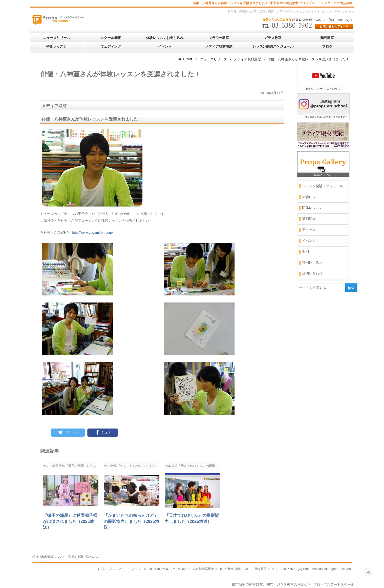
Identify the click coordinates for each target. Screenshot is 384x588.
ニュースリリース (57, 38)
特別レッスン (57, 46)
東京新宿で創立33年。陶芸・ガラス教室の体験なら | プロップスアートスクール (293, 584)
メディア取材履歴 (219, 46)
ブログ (327, 46)
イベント (165, 46)
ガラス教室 (273, 38)
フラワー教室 (219, 38)
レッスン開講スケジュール (273, 46)
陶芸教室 (327, 38)
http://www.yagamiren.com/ (92, 233)
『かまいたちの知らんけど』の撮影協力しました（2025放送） (131, 521)
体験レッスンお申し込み (165, 38)
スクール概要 (111, 38)
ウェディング (111, 46)
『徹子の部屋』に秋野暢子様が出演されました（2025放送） (70, 521)
